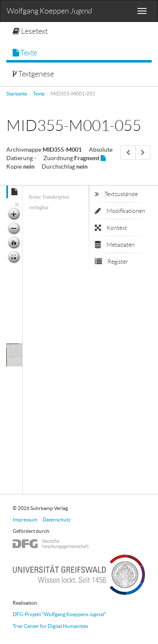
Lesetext (30, 31)
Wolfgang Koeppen (49, 11)
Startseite (17, 94)
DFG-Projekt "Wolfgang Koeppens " (59, 614)
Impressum (25, 520)
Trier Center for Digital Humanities (50, 626)
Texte (25, 53)
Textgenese (33, 74)
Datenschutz (57, 520)
